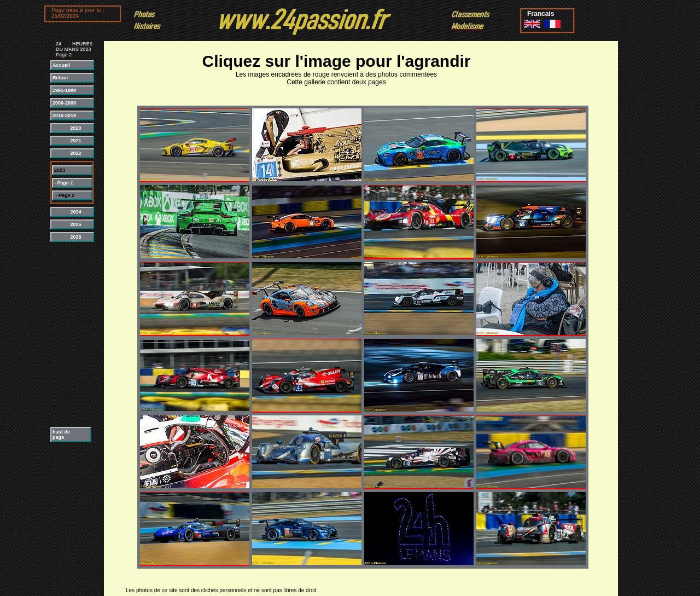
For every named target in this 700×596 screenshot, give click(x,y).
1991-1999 (66, 90)
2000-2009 (66, 103)
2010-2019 (66, 115)
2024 (67, 212)
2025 (67, 224)
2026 (67, 237)
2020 (67, 128)
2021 (67, 141)
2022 (67, 153)
